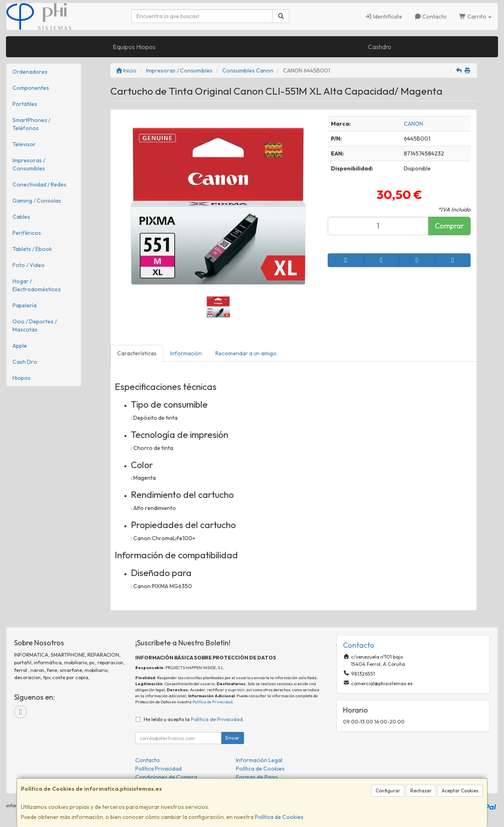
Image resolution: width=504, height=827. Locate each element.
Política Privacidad (158, 769)
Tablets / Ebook (32, 249)
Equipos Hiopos (134, 47)
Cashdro (380, 47)
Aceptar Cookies (460, 791)
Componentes (31, 88)
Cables (21, 217)
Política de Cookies (279, 817)
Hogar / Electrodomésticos (37, 285)
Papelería (25, 305)
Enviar (232, 738)
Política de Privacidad (213, 702)
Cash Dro (25, 362)
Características (137, 353)
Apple (20, 346)
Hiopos (22, 378)
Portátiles (25, 104)
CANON (413, 124)
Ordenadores (30, 72)
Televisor (24, 144)
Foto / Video (29, 265)
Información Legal (259, 760)
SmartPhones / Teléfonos (31, 124)
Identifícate (383, 17)
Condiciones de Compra (166, 777)
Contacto (431, 17)
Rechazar (421, 791)
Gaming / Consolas (37, 201)
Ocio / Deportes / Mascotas (35, 325)
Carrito (475, 17)
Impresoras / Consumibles (29, 164)
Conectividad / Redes (39, 184)
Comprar (449, 226)
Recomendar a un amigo (246, 353)
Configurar (388, 791)
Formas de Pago (257, 777)
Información (186, 353)
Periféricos (27, 233)
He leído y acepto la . (194, 719)
